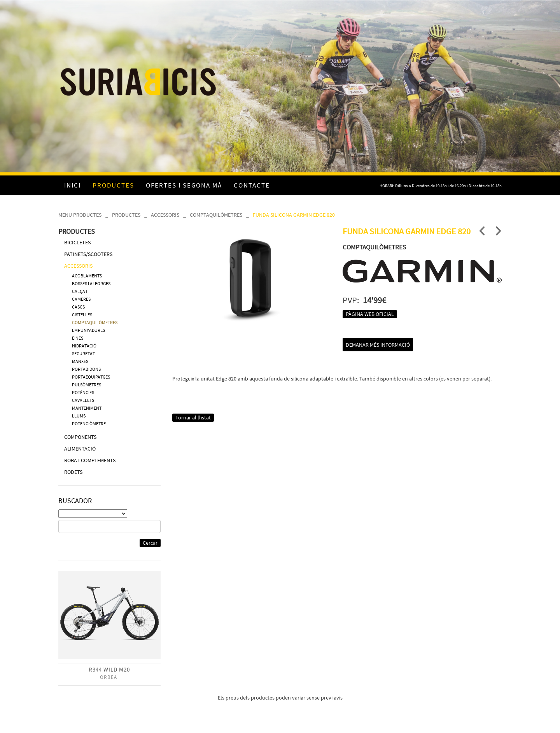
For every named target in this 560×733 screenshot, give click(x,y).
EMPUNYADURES (88, 330)
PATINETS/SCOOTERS (88, 254)
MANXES (80, 361)
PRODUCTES (126, 215)
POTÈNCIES (83, 392)
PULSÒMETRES (87, 385)
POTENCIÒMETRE (89, 423)
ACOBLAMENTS (87, 276)
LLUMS (79, 416)
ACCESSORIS (165, 215)
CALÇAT (80, 291)
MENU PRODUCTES (80, 215)
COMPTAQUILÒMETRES (216, 215)
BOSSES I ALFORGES (91, 283)
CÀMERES (81, 299)
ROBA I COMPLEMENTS (90, 460)
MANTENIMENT (87, 408)
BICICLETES (77, 242)
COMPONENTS (80, 437)
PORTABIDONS (86, 369)
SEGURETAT (83, 353)
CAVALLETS (83, 400)
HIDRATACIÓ (84, 346)
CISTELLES (82, 315)
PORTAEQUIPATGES (91, 377)
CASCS (78, 307)
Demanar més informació (378, 345)
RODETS (73, 472)
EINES (78, 338)
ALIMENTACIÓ (80, 449)
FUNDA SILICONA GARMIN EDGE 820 (294, 215)
